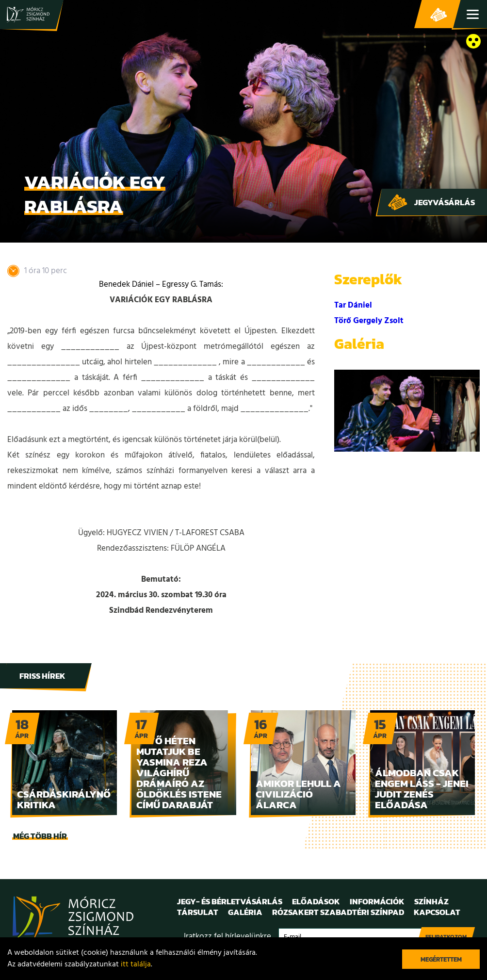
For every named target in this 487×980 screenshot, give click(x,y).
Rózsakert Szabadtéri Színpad (338, 912)
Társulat (198, 912)
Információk (377, 901)
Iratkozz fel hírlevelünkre (227, 937)
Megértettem (441, 959)
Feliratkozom (446, 937)
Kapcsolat (437, 912)
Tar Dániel (353, 305)
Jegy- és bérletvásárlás (438, 15)
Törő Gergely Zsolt (369, 321)
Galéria (245, 912)
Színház (431, 901)
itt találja (136, 964)
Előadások (316, 901)
